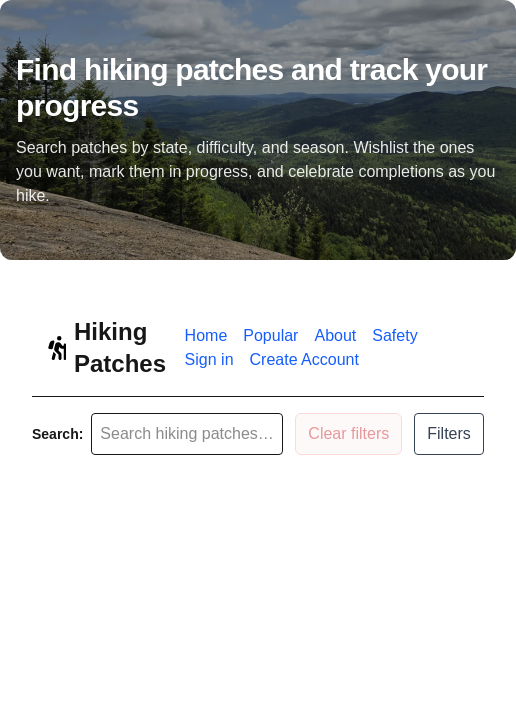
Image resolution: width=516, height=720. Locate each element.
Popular (270, 335)
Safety (394, 335)
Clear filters (348, 433)
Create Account (304, 359)
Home (206, 335)
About (335, 335)
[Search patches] (187, 434)
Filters (449, 433)
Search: (57, 434)
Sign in (209, 359)
